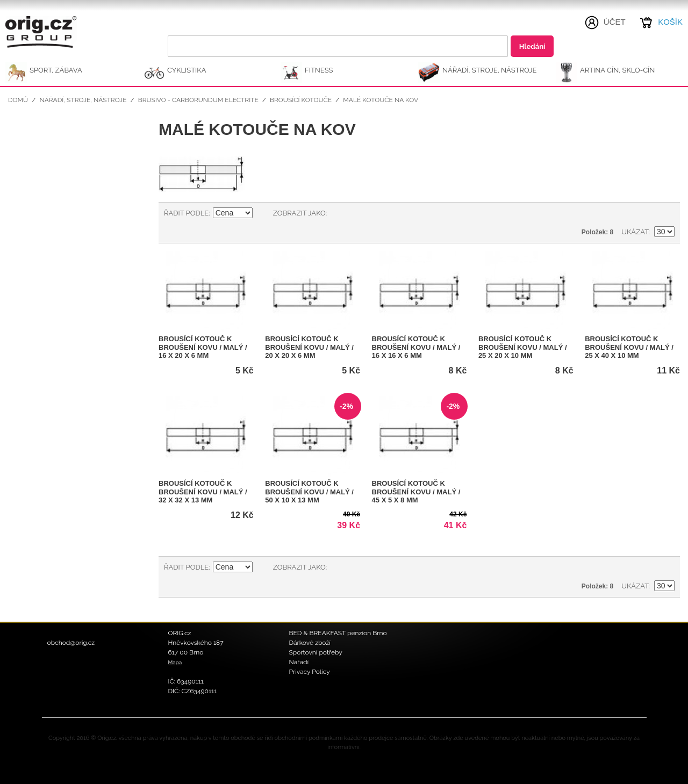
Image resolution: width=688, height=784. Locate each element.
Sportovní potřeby (316, 652)
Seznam (356, 213)
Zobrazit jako (299, 213)
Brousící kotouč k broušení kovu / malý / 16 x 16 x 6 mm (416, 347)
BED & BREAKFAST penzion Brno (338, 633)
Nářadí (299, 662)
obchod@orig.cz (71, 643)
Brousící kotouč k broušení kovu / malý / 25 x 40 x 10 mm (629, 347)
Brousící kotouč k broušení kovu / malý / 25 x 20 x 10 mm (523, 347)
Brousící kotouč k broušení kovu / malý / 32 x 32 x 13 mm (203, 492)
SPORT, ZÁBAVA (56, 70)
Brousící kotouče (301, 100)
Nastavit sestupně (262, 213)
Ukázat (635, 232)
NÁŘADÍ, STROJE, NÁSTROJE (490, 70)
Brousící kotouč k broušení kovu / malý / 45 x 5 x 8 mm (416, 492)
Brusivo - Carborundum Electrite (198, 100)
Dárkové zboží (310, 643)
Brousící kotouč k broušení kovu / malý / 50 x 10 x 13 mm (309, 492)
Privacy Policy (310, 672)
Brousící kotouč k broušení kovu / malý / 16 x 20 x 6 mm (203, 347)
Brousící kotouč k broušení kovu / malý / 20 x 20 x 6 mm (309, 347)
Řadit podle (186, 213)
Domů (18, 100)
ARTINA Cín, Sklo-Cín (617, 70)
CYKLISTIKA (187, 70)
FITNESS (319, 70)
